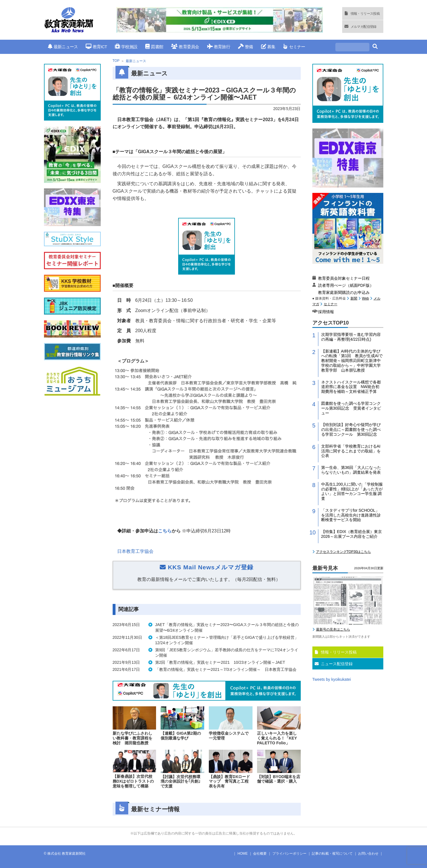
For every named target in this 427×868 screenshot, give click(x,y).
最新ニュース (63, 47)
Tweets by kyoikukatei (332, 679)
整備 (246, 47)
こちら (165, 531)
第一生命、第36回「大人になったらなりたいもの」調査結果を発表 (351, 470)
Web (365, 298)
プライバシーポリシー (289, 854)
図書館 (154, 47)
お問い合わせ (368, 854)
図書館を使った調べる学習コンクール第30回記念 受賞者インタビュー (351, 408)
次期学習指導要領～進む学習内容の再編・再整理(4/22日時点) (351, 337)
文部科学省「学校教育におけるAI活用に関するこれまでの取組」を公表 (351, 451)
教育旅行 (219, 47)
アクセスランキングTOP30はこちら (344, 552)
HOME (243, 854)
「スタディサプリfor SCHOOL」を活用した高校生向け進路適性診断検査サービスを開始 (351, 515)
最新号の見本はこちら (333, 629)
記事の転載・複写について (332, 854)
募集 (268, 47)
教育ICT (96, 47)
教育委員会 (185, 47)
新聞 (354, 298)
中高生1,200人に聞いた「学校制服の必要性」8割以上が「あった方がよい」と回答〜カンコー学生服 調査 (352, 491)
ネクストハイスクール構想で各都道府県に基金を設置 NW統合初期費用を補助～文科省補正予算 (351, 387)
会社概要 (260, 854)
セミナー (294, 47)
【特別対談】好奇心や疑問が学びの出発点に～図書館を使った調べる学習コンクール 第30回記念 (351, 429)
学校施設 (126, 47)
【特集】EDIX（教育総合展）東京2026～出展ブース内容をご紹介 (352, 534)
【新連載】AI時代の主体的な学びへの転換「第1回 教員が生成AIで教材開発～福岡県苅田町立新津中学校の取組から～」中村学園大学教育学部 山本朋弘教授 (352, 361)
